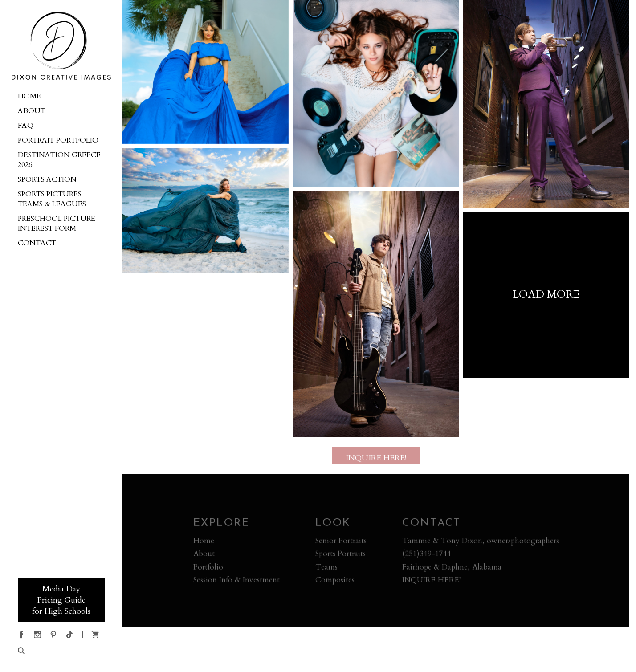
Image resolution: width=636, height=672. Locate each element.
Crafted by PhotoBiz (376, 660)
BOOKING (36, 545)
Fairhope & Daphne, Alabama (452, 569)
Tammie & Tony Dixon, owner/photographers (481, 543)
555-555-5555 (39, 564)
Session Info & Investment (236, 582)
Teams (326, 569)
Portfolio (208, 569)
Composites (335, 582)
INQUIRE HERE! (431, 582)
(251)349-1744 (427, 556)
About (204, 556)
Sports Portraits (340, 556)
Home (204, 543)
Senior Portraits (341, 543)
